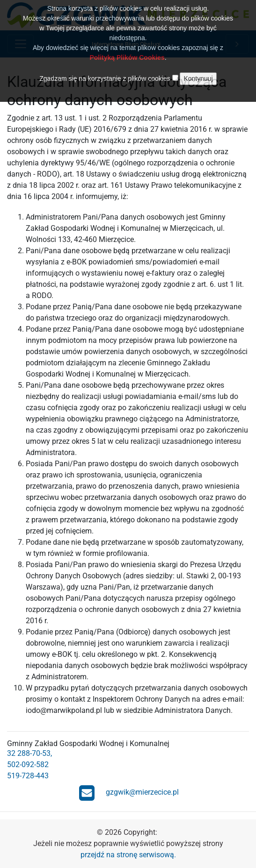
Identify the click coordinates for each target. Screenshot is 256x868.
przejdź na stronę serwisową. (128, 855)
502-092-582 (28, 765)
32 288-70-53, (29, 753)
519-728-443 (28, 776)
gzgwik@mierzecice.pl (129, 793)
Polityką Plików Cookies (127, 52)
